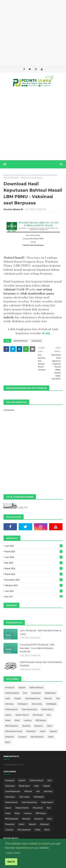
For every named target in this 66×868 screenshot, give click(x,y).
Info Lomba (37, 704)
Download (18, 175)
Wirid (8, 742)
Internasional (11, 709)
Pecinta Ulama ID (13, 209)
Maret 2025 (34, 552)
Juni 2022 (34, 591)
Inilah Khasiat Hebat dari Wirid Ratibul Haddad (41, 664)
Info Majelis (51, 704)
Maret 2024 (34, 569)
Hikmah (48, 698)
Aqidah (22, 687)
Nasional (39, 726)
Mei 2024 (34, 563)
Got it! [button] (11, 862)
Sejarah (53, 731)
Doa (25, 693)
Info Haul (9, 704)
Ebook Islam (50, 693)
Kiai (49, 715)
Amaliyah (10, 687)
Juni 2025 (34, 546)
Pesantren (31, 731)
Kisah (8, 720)
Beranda (7, 175)
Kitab (17, 720)
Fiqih (8, 698)
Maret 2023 (34, 574)
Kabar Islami (47, 709)
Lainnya (28, 720)
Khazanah (38, 715)
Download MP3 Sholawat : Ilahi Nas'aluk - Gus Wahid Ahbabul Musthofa (37, 648)
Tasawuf (22, 737)
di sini (46, 333)
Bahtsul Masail (21, 341)
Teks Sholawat (37, 737)
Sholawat (10, 737)
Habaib (18, 698)
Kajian (8, 715)
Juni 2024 (34, 557)
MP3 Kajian (41, 720)
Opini (49, 726)
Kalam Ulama (22, 715)
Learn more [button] (13, 853)
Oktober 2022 (34, 585)
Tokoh (51, 737)
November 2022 (34, 580)
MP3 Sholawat (12, 726)
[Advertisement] (33, 33)
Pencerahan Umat (14, 731)
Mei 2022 (34, 597)
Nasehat (26, 726)
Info (58, 698)
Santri (43, 731)
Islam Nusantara (29, 709)
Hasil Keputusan (33, 698)
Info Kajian (23, 704)
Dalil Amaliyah (12, 693)
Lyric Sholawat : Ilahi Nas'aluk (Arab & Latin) (40, 632)
